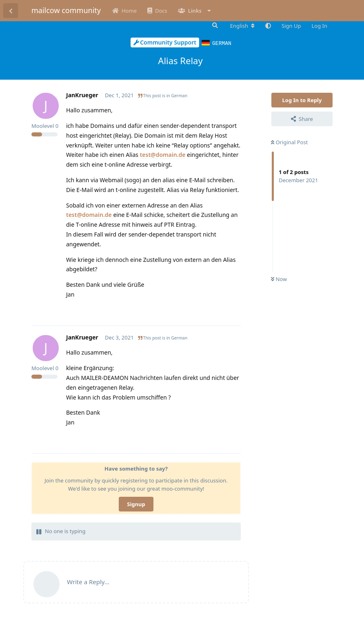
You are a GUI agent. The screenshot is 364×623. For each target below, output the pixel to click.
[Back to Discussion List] (11, 11)
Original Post (289, 142)
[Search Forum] (214, 25)
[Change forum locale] (242, 26)
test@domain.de (163, 154)
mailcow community (66, 10)
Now (279, 279)
